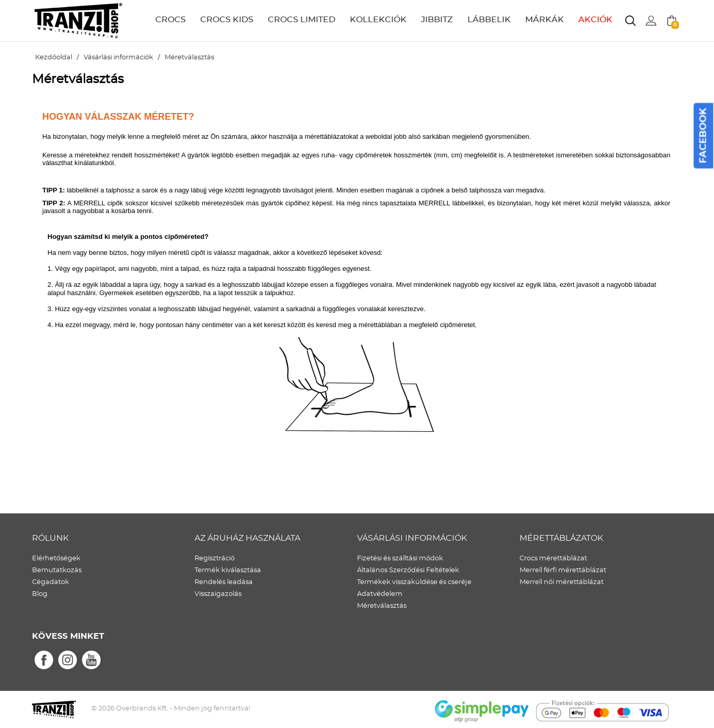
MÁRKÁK (545, 20)
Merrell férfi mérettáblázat (563, 570)
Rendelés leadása (224, 582)
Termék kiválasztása (228, 570)
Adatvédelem (380, 594)
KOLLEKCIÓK (378, 20)
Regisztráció (215, 559)
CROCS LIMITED (302, 20)
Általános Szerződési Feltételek (408, 570)
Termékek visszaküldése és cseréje (414, 582)
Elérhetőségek (56, 559)
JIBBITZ (437, 20)
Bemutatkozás (57, 570)
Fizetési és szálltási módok (400, 559)
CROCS (171, 20)
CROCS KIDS (227, 20)
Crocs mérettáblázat (553, 559)
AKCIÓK (595, 20)
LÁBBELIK (489, 20)
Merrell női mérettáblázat (562, 582)
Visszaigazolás (218, 594)
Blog (40, 594)
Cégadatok (51, 582)
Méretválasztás (382, 606)
